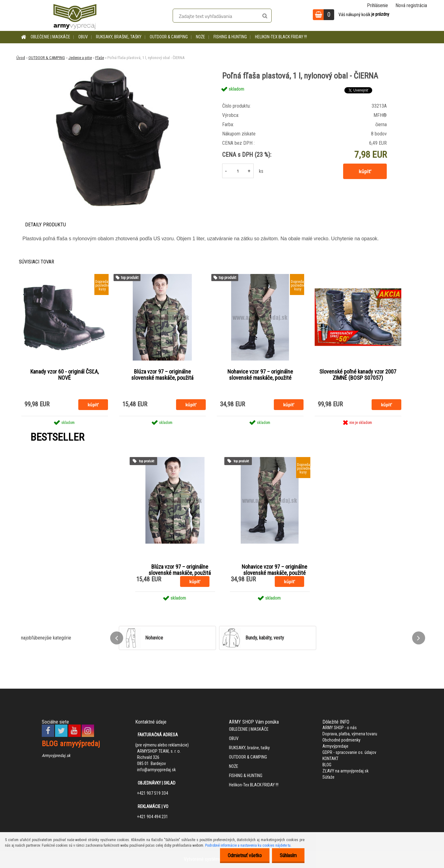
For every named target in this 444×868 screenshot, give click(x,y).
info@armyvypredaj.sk (156, 770)
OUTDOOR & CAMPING (169, 37)
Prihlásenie (377, 5)
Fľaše (100, 58)
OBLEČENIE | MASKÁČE (50, 37)
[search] (265, 16)
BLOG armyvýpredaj (71, 744)
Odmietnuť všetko (245, 855)
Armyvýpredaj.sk (56, 755)
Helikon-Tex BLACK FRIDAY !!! (281, 37)
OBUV (83, 37)
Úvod (21, 58)
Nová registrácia (411, 5)
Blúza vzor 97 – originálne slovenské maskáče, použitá (162, 375)
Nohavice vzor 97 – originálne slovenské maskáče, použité (260, 375)
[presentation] (117, 638)
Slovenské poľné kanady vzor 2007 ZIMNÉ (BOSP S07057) (358, 375)
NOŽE (200, 37)
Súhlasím (288, 855)
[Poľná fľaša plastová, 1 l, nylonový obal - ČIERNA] (112, 68)
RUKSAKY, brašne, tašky (119, 37)
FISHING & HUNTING (230, 37)
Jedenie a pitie (80, 58)
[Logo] (75, 15)
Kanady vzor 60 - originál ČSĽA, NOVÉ (65, 375)
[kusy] (238, 171)
